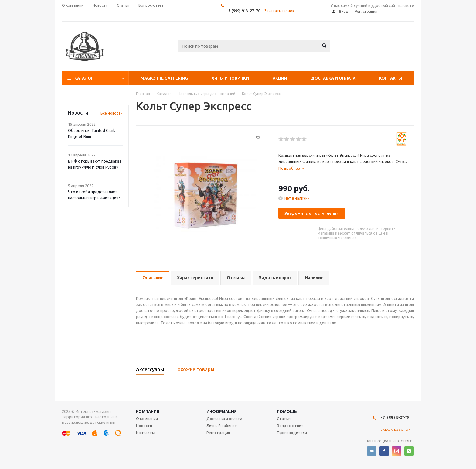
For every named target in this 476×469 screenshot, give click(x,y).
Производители (292, 433)
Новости (144, 426)
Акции (280, 78)
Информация (222, 411)
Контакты (391, 78)
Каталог (84, 78)
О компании (147, 419)
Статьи (284, 419)
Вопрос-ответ (290, 426)
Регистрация (218, 433)
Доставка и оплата (333, 78)
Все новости (112, 113)
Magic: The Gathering (164, 78)
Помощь (287, 411)
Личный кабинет (222, 426)
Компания (148, 411)
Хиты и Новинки (230, 78)
